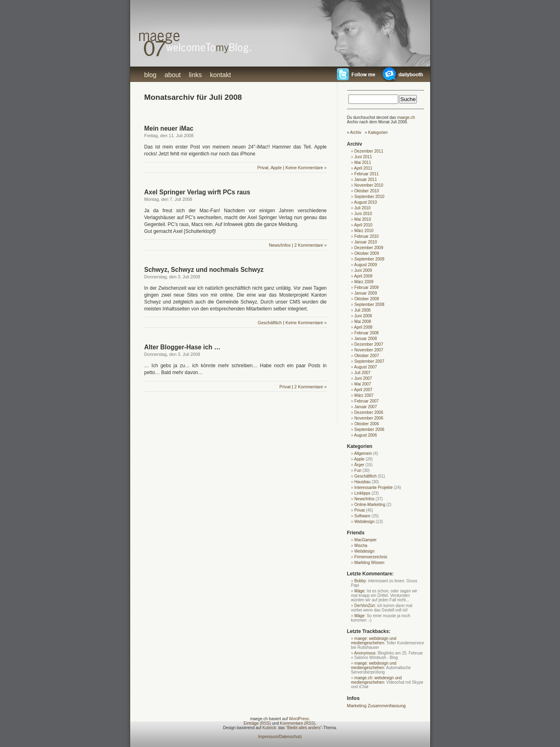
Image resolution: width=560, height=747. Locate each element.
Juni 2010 (363, 214)
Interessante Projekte (374, 488)
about (173, 75)
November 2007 (369, 350)
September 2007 (369, 361)
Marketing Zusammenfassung (377, 706)
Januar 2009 (366, 293)
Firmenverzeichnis (371, 557)
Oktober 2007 (367, 356)
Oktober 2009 (367, 253)
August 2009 (365, 265)
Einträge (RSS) (257, 723)
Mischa (361, 546)
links (195, 75)
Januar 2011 (366, 180)
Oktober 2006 (367, 424)
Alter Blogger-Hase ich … (182, 347)
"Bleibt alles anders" (304, 728)
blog (150, 75)
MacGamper (366, 540)
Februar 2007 (367, 401)
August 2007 (365, 367)
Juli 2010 (363, 208)
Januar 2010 (366, 242)
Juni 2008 (363, 316)
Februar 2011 (367, 174)
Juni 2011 (363, 157)
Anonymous (365, 653)
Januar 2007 (366, 407)
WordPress (299, 719)
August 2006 (365, 435)
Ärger (359, 465)
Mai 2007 (363, 384)
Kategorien (378, 132)
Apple (276, 168)
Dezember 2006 (369, 412)
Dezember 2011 (369, 151)
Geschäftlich (270, 323)
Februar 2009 (367, 287)
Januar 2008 (366, 339)
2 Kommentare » (311, 245)
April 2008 (363, 327)
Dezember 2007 (369, 344)
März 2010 (364, 231)
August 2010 (365, 202)
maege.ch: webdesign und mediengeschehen (377, 680)
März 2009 (364, 282)
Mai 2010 (363, 219)
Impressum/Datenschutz (280, 737)
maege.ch (406, 117)
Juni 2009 (363, 270)
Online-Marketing (370, 505)
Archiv (356, 132)
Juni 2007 (363, 378)
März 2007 (364, 395)
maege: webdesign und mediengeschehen (374, 641)
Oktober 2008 (367, 299)
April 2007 (363, 390)
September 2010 (369, 197)
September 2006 (369, 429)
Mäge (359, 591)
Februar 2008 (367, 333)
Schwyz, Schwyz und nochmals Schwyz (204, 270)
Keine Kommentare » (306, 168)
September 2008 (369, 305)
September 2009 (369, 259)
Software (362, 516)
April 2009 (363, 276)
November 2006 (369, 418)
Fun (358, 470)
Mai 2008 (363, 322)
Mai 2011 (363, 163)
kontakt (221, 75)
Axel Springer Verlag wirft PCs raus (197, 192)
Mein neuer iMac (169, 128)
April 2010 (363, 225)
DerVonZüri (365, 606)
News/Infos (280, 245)
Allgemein (363, 453)
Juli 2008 (363, 310)
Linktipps (362, 493)
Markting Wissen (369, 563)
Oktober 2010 (367, 191)
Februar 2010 (367, 236)
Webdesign (365, 522)
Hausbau (363, 482)
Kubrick (269, 728)
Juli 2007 (363, 373)
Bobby (360, 581)
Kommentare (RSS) (297, 723)
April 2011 (363, 168)
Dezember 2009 (369, 248)
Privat (263, 168)
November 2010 (369, 185)
